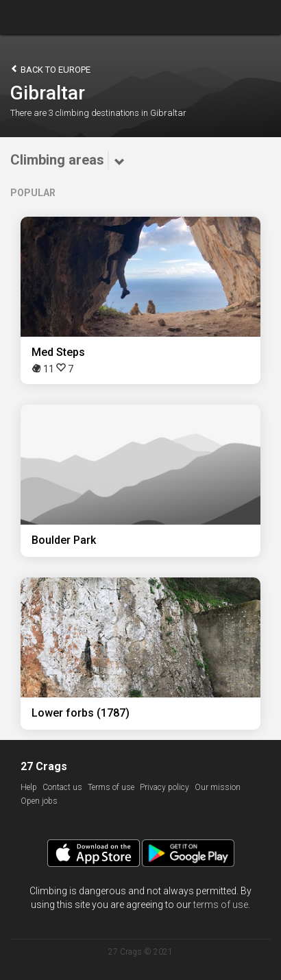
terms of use (221, 905)
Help (29, 787)
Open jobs (39, 801)
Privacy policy (164, 787)
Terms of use (111, 787)
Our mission (218, 787)
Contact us (62, 787)
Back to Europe (50, 69)
